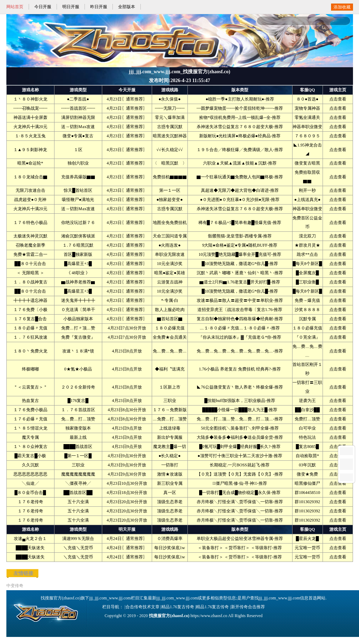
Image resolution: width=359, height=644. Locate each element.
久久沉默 (30, 465)
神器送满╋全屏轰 (30, 117)
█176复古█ (78, 401)
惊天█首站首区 (78, 190)
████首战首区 (78, 447)
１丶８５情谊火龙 (30, 428)
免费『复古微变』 (78, 337)
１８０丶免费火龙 (30, 351)
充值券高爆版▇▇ (78, 177)
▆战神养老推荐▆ (78, 282)
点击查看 (338, 99)
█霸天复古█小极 (30, 456)
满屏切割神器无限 (78, 117)
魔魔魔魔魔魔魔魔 (78, 474)
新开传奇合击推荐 (248, 607)
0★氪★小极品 (78, 369)
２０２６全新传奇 (78, 387)
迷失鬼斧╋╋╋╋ (78, 300)
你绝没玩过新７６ (78, 223)
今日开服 (43, 7)
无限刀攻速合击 (30, 190)
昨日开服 (99, 7)
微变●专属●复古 (78, 136)
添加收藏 (342, 7)
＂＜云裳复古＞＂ (30, 387)
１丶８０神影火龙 (30, 99)
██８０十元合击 (30, 264)
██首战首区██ (78, 493)
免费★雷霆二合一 (30, 254)
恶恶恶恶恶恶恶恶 (30, 474)
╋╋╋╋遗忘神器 (30, 300)
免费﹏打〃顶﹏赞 (78, 328)
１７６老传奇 (30, 502)
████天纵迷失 (30, 548)
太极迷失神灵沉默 (30, 236)
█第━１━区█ (78, 456)
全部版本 (127, 7)
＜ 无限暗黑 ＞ (30, 273)
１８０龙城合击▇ (30, 177)
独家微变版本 (78, 428)
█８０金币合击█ (30, 493)
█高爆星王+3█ (78, 264)
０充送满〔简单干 (78, 310)
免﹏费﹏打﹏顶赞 (78, 419)
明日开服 (71, 7)
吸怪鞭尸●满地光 (78, 200)
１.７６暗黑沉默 (78, 245)
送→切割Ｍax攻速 (78, 127)
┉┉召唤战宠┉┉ (30, 108)
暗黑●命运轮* (30, 163)
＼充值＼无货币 (78, 548)
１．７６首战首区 (78, 410)
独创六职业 (78, 163)
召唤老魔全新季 (30, 245)
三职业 (78, 465)
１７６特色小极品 (30, 223)
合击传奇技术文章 (143, 607)
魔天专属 (30, 437)
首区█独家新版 (78, 254)
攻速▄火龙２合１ (30, 539)
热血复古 (30, 401)
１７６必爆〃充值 (30, 419)
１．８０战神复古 (30, 282)
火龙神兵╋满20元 (30, 127)
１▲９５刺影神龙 (30, 150)
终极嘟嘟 (30, 369)
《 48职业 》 (78, 273)
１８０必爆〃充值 (30, 328)
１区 (78, 150)
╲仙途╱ (30, 483)
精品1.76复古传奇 (178, 607)
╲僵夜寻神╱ (78, 483)
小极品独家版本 (78, 319)
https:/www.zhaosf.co (209, 616)
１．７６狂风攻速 (30, 337)
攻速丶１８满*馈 (78, 351)
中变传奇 (15, 586)
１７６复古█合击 (30, 319)
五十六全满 (78, 502)
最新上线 (78, 437)
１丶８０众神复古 (30, 447)
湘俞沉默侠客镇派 (78, 236)
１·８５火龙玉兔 (30, 136)
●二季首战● (78, 99)
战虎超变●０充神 (30, 200)
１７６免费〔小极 (30, 310)
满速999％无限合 (78, 539)
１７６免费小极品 (30, 410)
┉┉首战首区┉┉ (78, 108)
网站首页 (15, 7)
